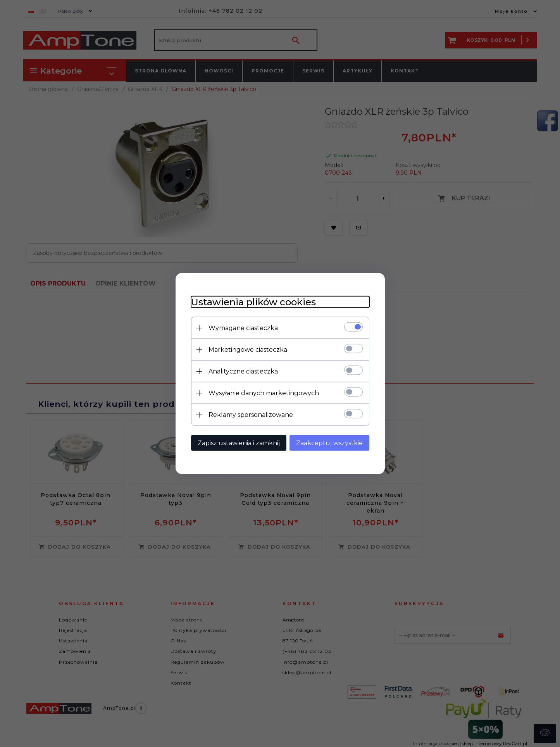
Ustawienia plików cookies (253, 302)
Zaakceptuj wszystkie (329, 443)
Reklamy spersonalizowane (251, 415)
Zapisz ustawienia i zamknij (239, 443)
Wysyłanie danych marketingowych (264, 393)
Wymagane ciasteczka (243, 328)
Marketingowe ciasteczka (248, 350)
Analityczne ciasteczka (243, 371)
